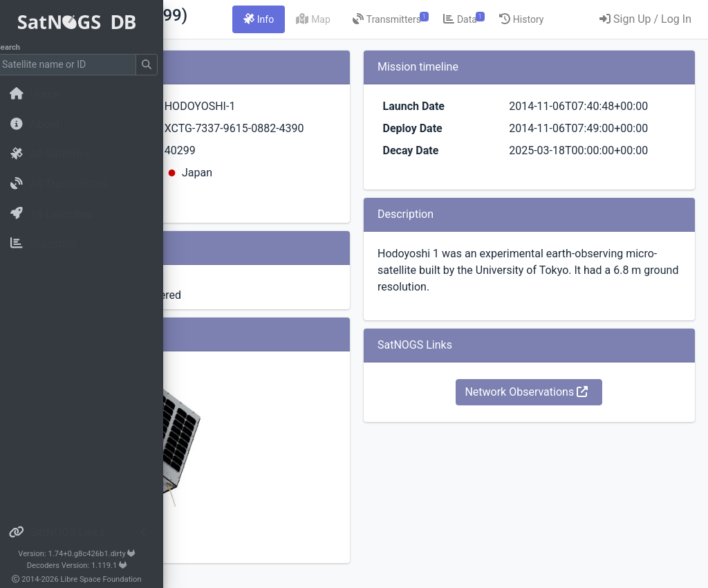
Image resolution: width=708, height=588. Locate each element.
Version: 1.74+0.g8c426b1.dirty (86, 554)
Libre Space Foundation (111, 579)
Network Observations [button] (570, 458)
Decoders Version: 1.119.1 (87, 566)
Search (18, 47)
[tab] (398, 19)
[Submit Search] (156, 65)
